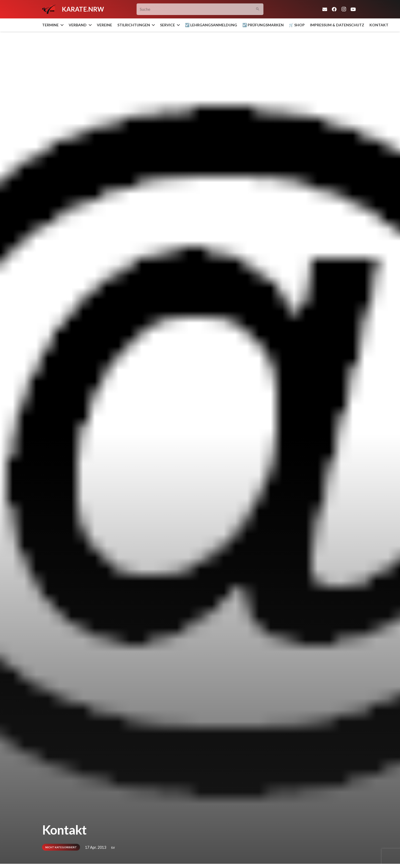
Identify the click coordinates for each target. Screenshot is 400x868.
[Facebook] (334, 9)
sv (113, 847)
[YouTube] (353, 9)
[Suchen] (258, 9)
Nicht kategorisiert (61, 847)
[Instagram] (344, 9)
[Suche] (200, 9)
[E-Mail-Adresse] (325, 9)
